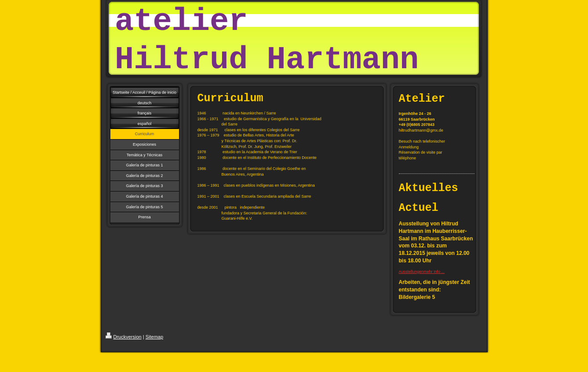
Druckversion (124, 337)
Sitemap (154, 337)
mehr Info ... (434, 272)
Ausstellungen (411, 272)
